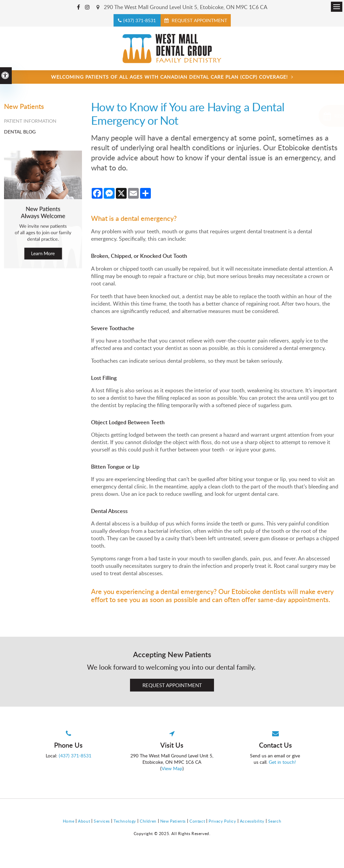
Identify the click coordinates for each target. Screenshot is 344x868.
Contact (197, 821)
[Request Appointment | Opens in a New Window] (306, 116)
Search (275, 821)
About (84, 821)
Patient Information (30, 121)
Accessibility (252, 821)
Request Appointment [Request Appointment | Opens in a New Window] (199, 20)
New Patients (173, 821)
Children (148, 821)
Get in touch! (283, 762)
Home (69, 821)
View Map (172, 768)
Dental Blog (20, 132)
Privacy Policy (222, 821)
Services (102, 821)
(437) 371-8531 (140, 20)
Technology (125, 821)
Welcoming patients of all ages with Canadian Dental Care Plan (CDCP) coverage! (169, 77)
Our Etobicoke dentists (252, 591)
